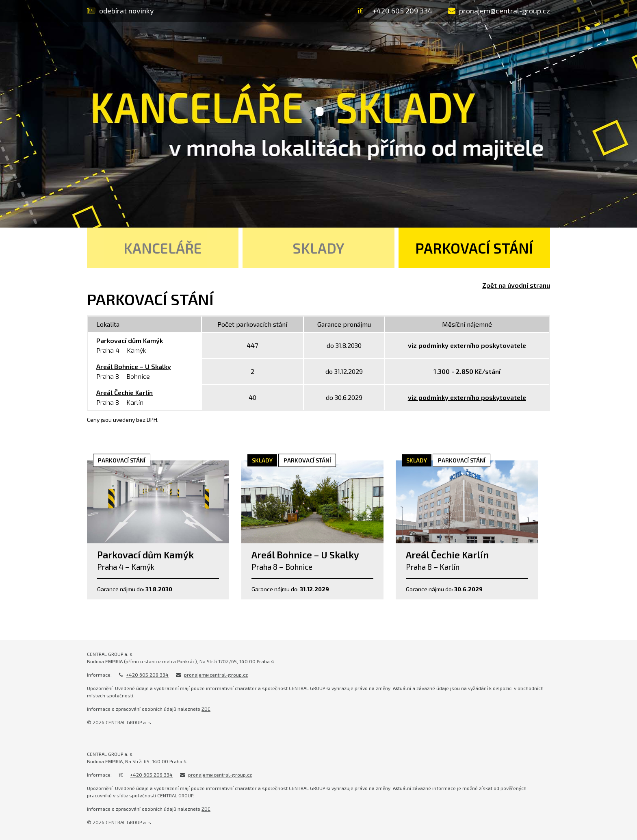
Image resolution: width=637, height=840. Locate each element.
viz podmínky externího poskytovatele (467, 397)
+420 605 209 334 (147, 675)
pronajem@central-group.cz (216, 675)
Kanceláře (163, 248)
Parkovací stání (474, 248)
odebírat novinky (120, 11)
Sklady (318, 248)
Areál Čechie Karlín (125, 392)
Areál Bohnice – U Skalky (134, 366)
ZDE (206, 709)
